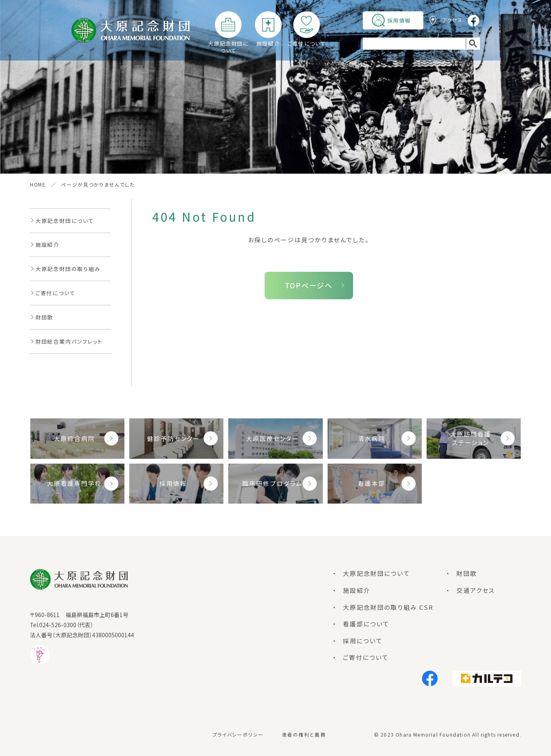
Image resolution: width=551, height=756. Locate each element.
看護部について (366, 624)
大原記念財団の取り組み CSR (388, 607)
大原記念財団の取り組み (68, 269)
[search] (414, 44)
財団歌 (44, 317)
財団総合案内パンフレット (69, 341)
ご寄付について (307, 43)
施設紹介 (268, 43)
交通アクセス (476, 590)
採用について (363, 641)
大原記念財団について (228, 47)
